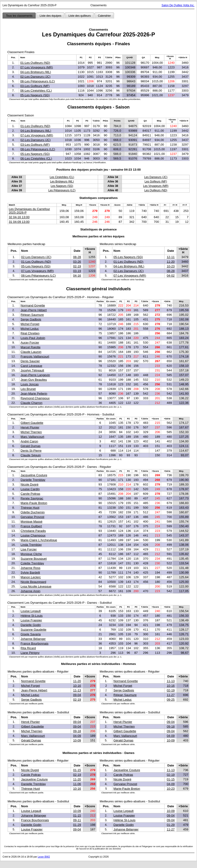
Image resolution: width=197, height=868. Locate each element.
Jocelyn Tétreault (32, 370)
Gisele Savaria (31, 634)
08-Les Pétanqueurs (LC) (38, 81)
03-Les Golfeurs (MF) (35, 86)
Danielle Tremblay (33, 480)
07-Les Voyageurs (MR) (37, 67)
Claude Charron (32, 403)
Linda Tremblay (31, 545)
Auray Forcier (30, 343)
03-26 (77, 262)
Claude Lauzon (31, 352)
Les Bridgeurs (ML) (62, 182)
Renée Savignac (32, 498)
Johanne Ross (30, 568)
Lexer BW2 (44, 857)
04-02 (171, 276)
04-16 (77, 276)
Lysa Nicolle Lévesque (36, 586)
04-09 (77, 736)
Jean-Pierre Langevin (35, 375)
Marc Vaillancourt (32, 437)
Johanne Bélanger (33, 639)
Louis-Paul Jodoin (33, 338)
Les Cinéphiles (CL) (62, 177)
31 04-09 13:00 (19, 222)
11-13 (77, 690)
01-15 (77, 770)
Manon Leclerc (31, 577)
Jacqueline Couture (34, 475)
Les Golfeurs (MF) (156, 182)
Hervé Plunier (30, 427)
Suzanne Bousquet (34, 559)
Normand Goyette (33, 305)
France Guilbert (31, 526)
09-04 (77, 695)
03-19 (77, 271)
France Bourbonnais (35, 643)
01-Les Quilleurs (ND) (35, 63)
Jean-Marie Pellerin (34, 394)
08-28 (77, 257)
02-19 (77, 266)
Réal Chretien (30, 333)
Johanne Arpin (30, 591)
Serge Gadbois (31, 319)
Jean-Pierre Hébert (34, 310)
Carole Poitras (30, 494)
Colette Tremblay (32, 563)
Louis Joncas (30, 384)
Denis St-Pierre (31, 451)
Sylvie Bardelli (30, 573)
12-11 (171, 257)
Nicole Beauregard (33, 582)
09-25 (171, 700)
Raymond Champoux (35, 398)
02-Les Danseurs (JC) (35, 77)
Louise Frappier (31, 620)
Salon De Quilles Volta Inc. (178, 5)
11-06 (77, 784)
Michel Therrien (31, 432)
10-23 (171, 266)
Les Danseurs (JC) (156, 177)
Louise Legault (31, 611)
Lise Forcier (29, 549)
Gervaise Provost (32, 517)
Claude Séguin (31, 455)
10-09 (77, 740)
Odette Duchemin (33, 512)
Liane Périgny (30, 653)
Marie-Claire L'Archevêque (39, 540)
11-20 (171, 262)
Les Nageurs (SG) (62, 186)
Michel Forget (30, 324)
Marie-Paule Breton (34, 503)
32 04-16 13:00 (19, 217)
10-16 (77, 686)
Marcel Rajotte (31, 347)
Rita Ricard (28, 648)
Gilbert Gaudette (32, 423)
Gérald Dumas (31, 446)
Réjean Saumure (32, 315)
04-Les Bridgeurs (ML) (36, 72)
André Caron (29, 441)
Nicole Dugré (30, 484)
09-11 (77, 820)
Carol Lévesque (31, 366)
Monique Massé (32, 522)
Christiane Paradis (33, 531)
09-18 (77, 731)
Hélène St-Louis (32, 616)
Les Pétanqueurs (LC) (62, 190)
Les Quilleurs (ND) (156, 190)
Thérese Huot (30, 508)
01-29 (77, 825)
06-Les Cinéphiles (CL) (36, 91)
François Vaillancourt (35, 356)
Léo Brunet (28, 389)
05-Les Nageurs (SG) (35, 95)
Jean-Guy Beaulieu (34, 380)
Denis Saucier (30, 361)
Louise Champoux (33, 535)
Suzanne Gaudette (33, 630)
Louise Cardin (30, 489)
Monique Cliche (31, 554)
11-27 (171, 695)
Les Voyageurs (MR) (156, 186)
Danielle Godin (31, 625)
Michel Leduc (30, 329)
